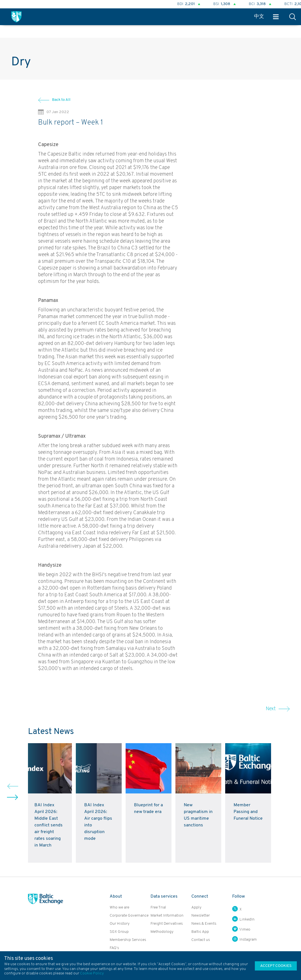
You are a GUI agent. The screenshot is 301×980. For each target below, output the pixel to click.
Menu (276, 17)
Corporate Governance (129, 916)
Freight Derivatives (167, 924)
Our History (120, 924)
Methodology (162, 932)
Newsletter (201, 916)
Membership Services (128, 940)
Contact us (201, 940)
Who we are (119, 908)
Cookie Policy (92, 973)
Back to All (61, 100)
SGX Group (119, 932)
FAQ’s (114, 948)
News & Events (204, 924)
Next (278, 709)
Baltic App (200, 932)
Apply (196, 908)
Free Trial (158, 908)
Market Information (167, 916)
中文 (259, 17)
